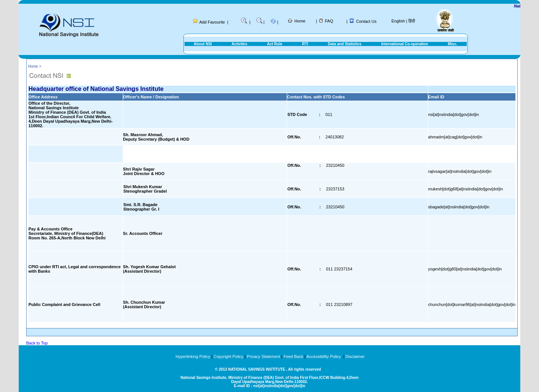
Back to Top (37, 343)
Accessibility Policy (324, 356)
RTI (305, 44)
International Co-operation (405, 44)
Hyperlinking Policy (193, 356)
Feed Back (294, 356)
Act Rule (275, 44)
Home (300, 21)
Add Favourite (212, 22)
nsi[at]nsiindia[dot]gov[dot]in (454, 114)
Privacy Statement (263, 356)
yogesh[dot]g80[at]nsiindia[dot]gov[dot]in (465, 269)
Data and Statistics (345, 44)
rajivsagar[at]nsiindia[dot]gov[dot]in (460, 171)
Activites (240, 44)
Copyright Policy (229, 356)
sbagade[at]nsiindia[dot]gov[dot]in (459, 207)
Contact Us (366, 21)
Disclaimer (355, 356)
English (398, 21)
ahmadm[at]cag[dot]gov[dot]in (455, 137)
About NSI (203, 44)
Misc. (452, 44)
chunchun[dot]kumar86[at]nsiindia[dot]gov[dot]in (472, 304)
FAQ (329, 21)
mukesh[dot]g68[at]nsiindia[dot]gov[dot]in (466, 189)
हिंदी (412, 21)
